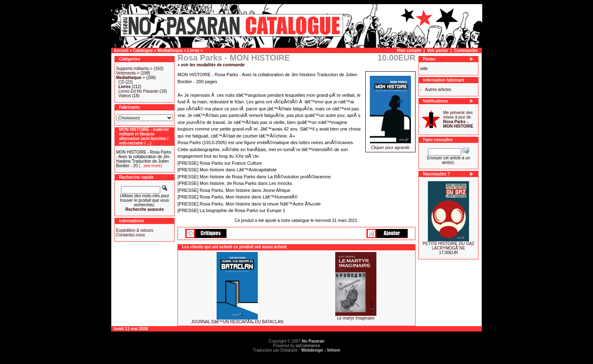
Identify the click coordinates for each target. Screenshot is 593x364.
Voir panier (438, 50)
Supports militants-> (134, 69)
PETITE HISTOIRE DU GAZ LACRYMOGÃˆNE (448, 246)
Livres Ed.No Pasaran (139, 91)
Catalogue (143, 50)
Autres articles (438, 90)
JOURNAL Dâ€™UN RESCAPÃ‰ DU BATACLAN (237, 322)
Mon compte (409, 50)
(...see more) (150, 166)
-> (131, 78)
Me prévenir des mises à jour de (458, 119)
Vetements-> (128, 73)
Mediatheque (170, 50)
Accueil (121, 50)
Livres (193, 50)
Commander (466, 50)
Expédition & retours (135, 230)
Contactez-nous (131, 235)
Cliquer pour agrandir (390, 146)
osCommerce (308, 346)
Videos (125, 96)
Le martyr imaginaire (356, 318)
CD (121, 82)
